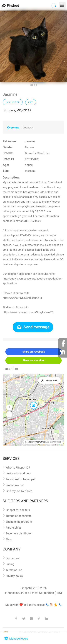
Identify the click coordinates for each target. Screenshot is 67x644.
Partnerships (13, 528)
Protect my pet (15, 485)
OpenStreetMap (42, 442)
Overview (13, 127)
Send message (33, 327)
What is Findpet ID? (18, 468)
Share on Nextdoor (33, 360)
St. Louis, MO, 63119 (17, 110)
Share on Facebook (34, 352)
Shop (9, 539)
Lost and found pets (18, 473)
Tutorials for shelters (18, 516)
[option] (33, 46)
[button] (31, 402)
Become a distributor (19, 533)
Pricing (10, 564)
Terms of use (14, 570)
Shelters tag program (19, 522)
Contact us (12, 558)
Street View (52, 381)
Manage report (16, 639)
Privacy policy (14, 576)
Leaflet (28, 442)
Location (28, 127)
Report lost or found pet (20, 479)
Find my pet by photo (19, 491)
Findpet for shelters (18, 510)
